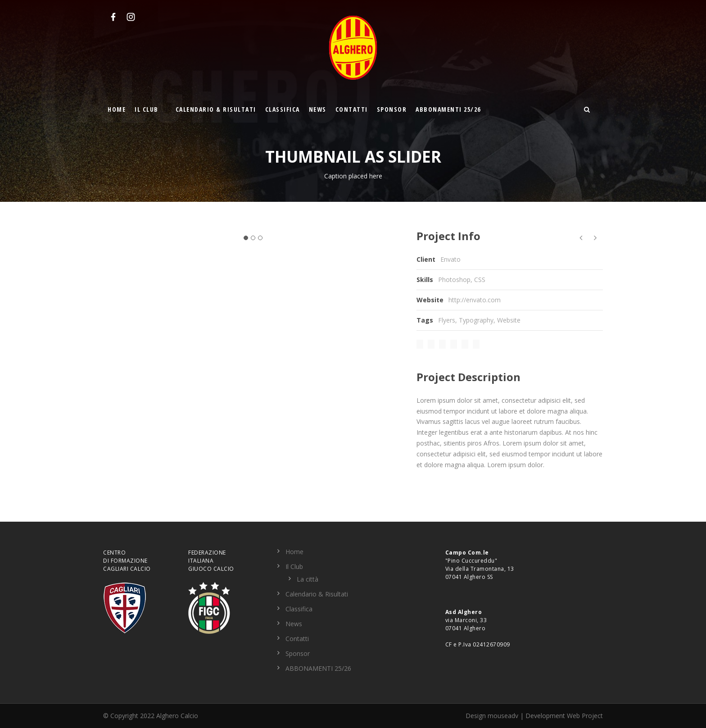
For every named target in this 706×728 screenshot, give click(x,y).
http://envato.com (475, 300)
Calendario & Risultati (216, 109)
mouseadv (503, 716)
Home (117, 109)
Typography (476, 320)
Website (509, 320)
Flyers (447, 320)
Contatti (352, 109)
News (318, 109)
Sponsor (392, 109)
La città (308, 579)
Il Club (147, 109)
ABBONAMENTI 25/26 (448, 109)
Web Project (585, 716)
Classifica (283, 109)
